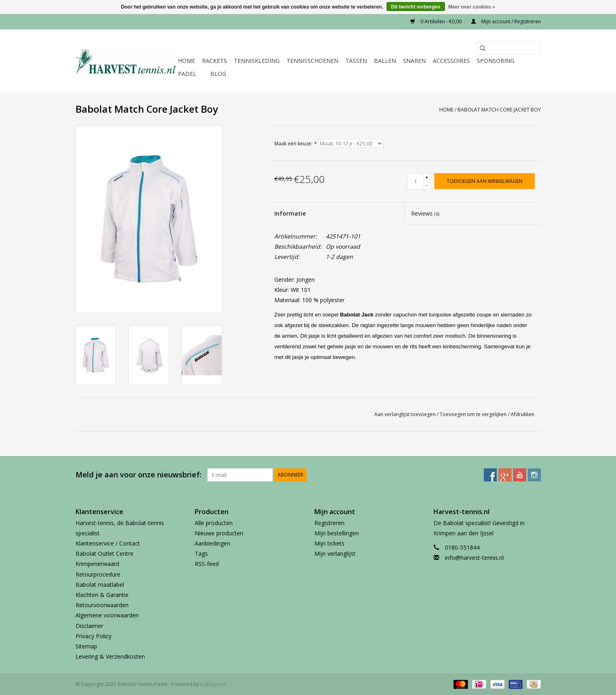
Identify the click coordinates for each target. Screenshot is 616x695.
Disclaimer (89, 626)
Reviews (425, 213)
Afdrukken (523, 414)
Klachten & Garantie (102, 595)
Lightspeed (213, 684)
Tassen (356, 61)
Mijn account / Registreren (506, 21)
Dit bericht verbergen (416, 7)
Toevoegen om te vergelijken (474, 414)
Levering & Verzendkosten (110, 656)
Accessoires (451, 61)
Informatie (290, 213)
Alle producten (214, 523)
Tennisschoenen (312, 61)
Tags (201, 554)
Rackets (215, 61)
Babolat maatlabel (100, 585)
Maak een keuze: (295, 144)
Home (187, 61)
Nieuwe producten (219, 533)
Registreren (329, 523)
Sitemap (86, 646)
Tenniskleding (257, 61)
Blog (218, 74)
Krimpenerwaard (97, 564)
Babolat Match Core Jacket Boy (499, 110)
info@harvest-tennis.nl (474, 558)
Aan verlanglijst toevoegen (405, 414)
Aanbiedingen (212, 543)
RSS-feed (207, 564)
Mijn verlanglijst (335, 554)
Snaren (414, 61)
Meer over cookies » (472, 7)
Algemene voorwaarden (107, 615)
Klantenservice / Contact (108, 543)
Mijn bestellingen (337, 533)
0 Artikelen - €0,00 (437, 21)
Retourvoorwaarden (102, 605)
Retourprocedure (98, 574)
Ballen (385, 61)
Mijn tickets (329, 543)
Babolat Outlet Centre (105, 554)
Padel (187, 74)
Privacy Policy (93, 636)
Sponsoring (496, 61)
